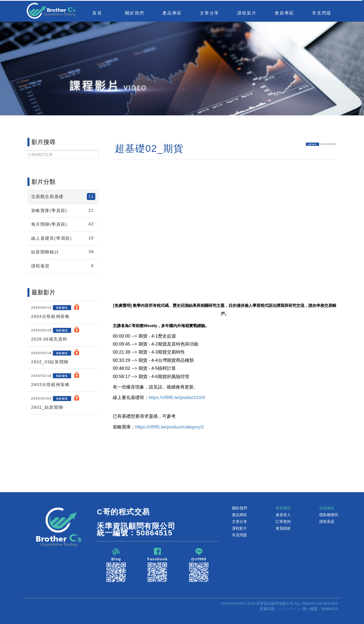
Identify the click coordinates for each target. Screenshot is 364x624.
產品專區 (240, 515)
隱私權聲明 (329, 515)
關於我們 (240, 508)
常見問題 (322, 13)
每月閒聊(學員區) (63, 224)
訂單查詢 (283, 521)
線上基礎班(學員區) (63, 238)
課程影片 (240, 528)
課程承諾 (327, 521)
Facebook (157, 565)
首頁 (97, 13)
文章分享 (240, 521)
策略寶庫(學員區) (63, 210)
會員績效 (283, 528)
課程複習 (63, 266)
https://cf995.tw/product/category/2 (170, 427)
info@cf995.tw (290, 609)
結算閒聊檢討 (63, 252)
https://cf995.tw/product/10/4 (177, 398)
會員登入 (283, 515)
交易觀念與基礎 (63, 197)
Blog (116, 565)
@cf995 (199, 565)
